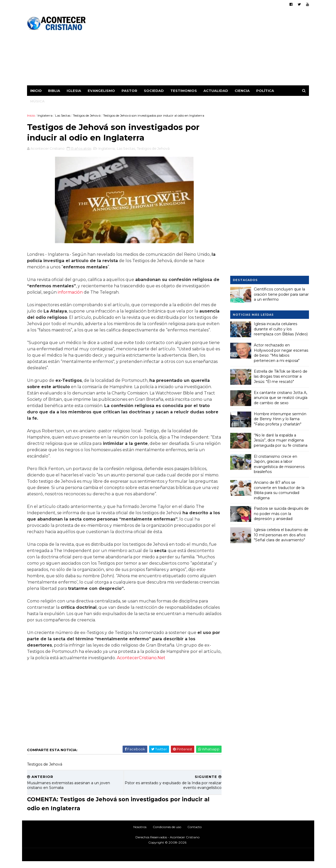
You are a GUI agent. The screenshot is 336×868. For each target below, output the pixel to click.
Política (265, 91)
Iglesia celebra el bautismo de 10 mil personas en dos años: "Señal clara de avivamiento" (281, 535)
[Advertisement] (213, 49)
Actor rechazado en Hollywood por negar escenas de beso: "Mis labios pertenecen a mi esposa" (281, 353)
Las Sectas (63, 115)
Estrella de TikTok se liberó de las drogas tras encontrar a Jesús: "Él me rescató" (281, 376)
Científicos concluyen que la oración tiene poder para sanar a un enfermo (281, 294)
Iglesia (74, 91)
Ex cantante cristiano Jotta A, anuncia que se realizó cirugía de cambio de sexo (281, 397)
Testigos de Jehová (87, 115)
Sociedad (154, 91)
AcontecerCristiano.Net (160, 665)
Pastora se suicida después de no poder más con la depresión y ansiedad (281, 514)
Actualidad (216, 91)
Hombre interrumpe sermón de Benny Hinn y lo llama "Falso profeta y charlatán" (280, 419)
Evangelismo (102, 91)
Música (38, 101)
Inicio (36, 91)
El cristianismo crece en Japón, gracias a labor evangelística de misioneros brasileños (279, 464)
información (70, 293)
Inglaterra (45, 115)
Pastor (130, 91)
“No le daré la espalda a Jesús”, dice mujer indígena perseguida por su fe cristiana (281, 440)
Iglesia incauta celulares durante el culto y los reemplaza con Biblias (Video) (281, 329)
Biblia (54, 91)
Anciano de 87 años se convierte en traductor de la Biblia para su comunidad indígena (279, 490)
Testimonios (184, 91)
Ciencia (242, 91)
